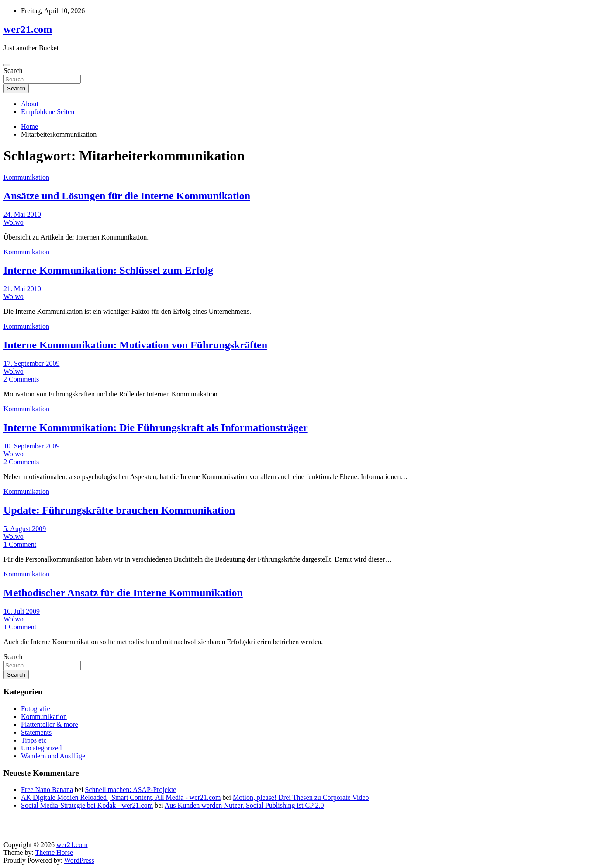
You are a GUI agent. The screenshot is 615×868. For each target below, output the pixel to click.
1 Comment (20, 544)
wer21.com (28, 29)
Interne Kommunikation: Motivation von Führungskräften (135, 345)
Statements (36, 732)
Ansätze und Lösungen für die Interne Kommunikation (127, 196)
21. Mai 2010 (22, 289)
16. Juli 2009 (22, 611)
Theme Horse (54, 852)
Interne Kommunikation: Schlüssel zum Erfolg (108, 270)
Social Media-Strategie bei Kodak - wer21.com (87, 805)
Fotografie (36, 709)
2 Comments (21, 379)
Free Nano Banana (47, 790)
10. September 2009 (31, 446)
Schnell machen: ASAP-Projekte (131, 790)
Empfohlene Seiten (48, 112)
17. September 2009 (31, 363)
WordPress (79, 860)
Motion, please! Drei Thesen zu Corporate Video (301, 797)
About (30, 104)
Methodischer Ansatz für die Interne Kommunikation (123, 593)
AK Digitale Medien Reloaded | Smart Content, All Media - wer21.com (121, 797)
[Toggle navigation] (7, 65)
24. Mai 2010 (22, 214)
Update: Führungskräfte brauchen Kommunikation (119, 510)
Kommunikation (26, 177)
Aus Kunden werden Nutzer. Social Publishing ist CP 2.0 (244, 805)
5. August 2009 (25, 529)
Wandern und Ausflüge (53, 756)
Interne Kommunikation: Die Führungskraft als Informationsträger (156, 427)
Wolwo (14, 222)
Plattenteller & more (50, 724)
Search (13, 71)
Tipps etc (34, 740)
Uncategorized (41, 748)
